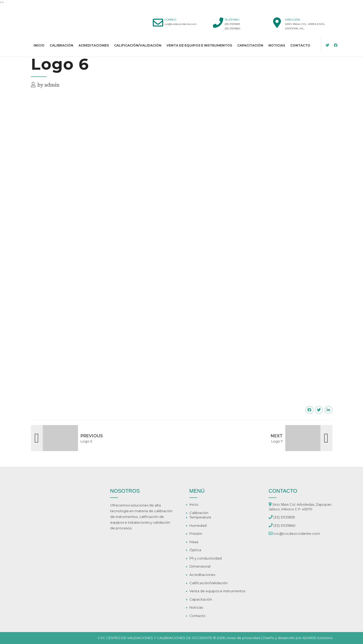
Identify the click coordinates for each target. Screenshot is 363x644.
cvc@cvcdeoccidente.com (181, 24)
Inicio (39, 45)
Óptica (195, 550)
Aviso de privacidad (244, 638)
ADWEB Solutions (317, 638)
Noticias (277, 45)
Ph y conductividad (206, 558)
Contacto (300, 45)
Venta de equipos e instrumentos (199, 45)
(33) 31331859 (232, 24)
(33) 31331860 (232, 28)
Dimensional (200, 566)
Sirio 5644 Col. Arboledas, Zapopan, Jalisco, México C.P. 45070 (300, 507)
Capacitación (250, 45)
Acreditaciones (94, 45)
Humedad (198, 525)
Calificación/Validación (138, 45)
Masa (194, 542)
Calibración (61, 45)
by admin (48, 85)
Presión (196, 534)
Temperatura (200, 517)
